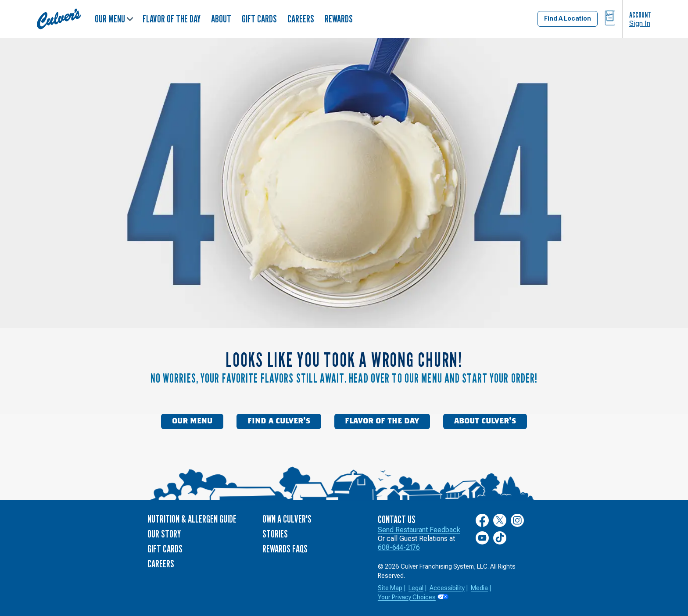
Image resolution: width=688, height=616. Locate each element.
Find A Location (568, 18)
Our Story (164, 534)
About (221, 19)
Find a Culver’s (279, 421)
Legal (416, 588)
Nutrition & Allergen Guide (192, 519)
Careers (301, 19)
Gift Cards (259, 19)
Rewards (339, 19)
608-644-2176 (399, 547)
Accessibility (447, 588)
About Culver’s (485, 421)
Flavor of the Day (172, 19)
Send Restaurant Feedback (419, 530)
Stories (275, 534)
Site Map (390, 588)
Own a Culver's (287, 519)
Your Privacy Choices (407, 597)
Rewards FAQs (285, 549)
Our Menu (114, 19)
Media (479, 588)
